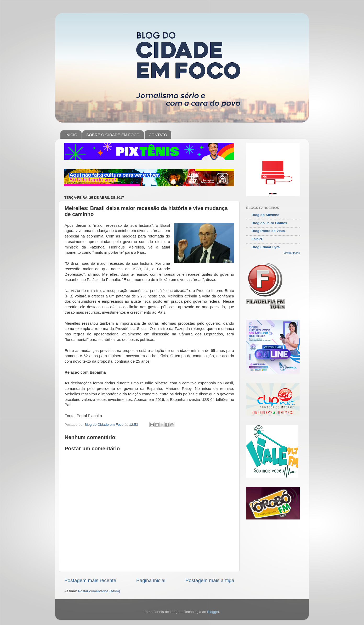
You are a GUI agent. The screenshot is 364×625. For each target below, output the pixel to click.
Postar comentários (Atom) (99, 591)
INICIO (71, 135)
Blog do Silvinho (266, 215)
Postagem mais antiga (210, 580)
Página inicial (151, 580)
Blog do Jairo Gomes (269, 223)
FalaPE (257, 239)
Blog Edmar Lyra (266, 247)
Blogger (213, 612)
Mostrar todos (292, 253)
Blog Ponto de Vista (268, 231)
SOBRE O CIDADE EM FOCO (113, 135)
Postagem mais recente (90, 580)
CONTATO (158, 135)
